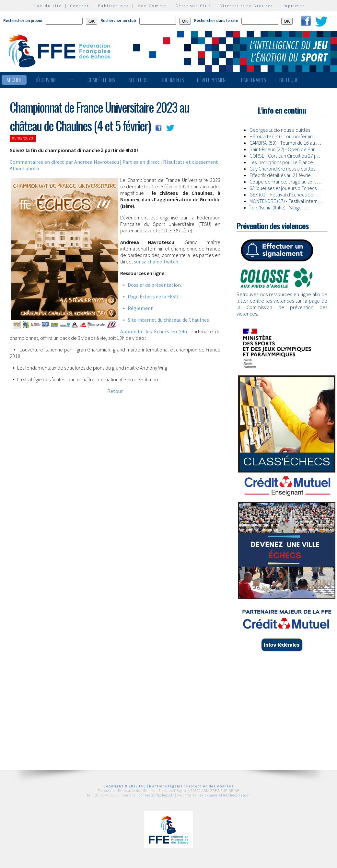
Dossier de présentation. (155, 285)
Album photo (24, 168)
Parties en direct (141, 162)
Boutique (289, 80)
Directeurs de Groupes (246, 6)
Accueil (14, 80)
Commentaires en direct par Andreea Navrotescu (64, 162)
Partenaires (254, 80)
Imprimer (293, 6)
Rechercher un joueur (23, 21)
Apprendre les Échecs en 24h (154, 331)
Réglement (140, 308)
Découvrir (45, 80)
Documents (172, 80)
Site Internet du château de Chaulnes (168, 320)
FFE (72, 80)
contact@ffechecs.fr (156, 795)
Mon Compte (152, 6)
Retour (115, 391)
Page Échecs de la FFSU (153, 296)
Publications (113, 6)
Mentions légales (166, 786)
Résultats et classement (191, 162)
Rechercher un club (118, 21)
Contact (80, 6)
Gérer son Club (193, 6)
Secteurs (138, 80)
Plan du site (47, 6)
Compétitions (101, 80)
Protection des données (210, 786)
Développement (213, 80)
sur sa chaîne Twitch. (157, 262)
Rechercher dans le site (216, 21)
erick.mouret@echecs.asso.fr (225, 795)
